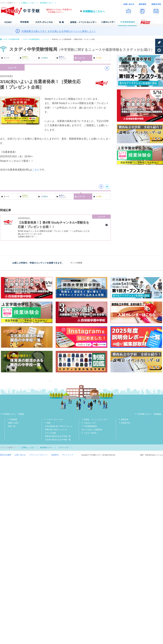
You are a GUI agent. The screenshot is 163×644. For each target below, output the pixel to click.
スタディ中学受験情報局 (31, 39)
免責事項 (55, 455)
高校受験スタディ (47, 3)
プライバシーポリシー (38, 455)
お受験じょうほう (28, 3)
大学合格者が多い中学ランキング (59, 426)
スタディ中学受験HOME (11, 39)
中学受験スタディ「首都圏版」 (150, 414)
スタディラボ (63, 447)
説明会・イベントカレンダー (96, 419)
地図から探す (13, 423)
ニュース (46, 39)
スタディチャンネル (55, 419)
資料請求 (125, 419)
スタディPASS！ (91, 433)
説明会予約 (125, 423)
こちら (36, 170)
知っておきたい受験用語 (92, 430)
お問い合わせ (20, 455)
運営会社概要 (6, 455)
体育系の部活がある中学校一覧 (58, 436)
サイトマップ (68, 455)
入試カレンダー (90, 423)
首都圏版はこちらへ (94, 11)
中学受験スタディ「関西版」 (14, 414)
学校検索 (13, 419)
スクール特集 (50, 433)
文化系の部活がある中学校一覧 (58, 440)
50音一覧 (12, 426)
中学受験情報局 (90, 426)
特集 (49, 423)
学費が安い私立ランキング (56, 430)
